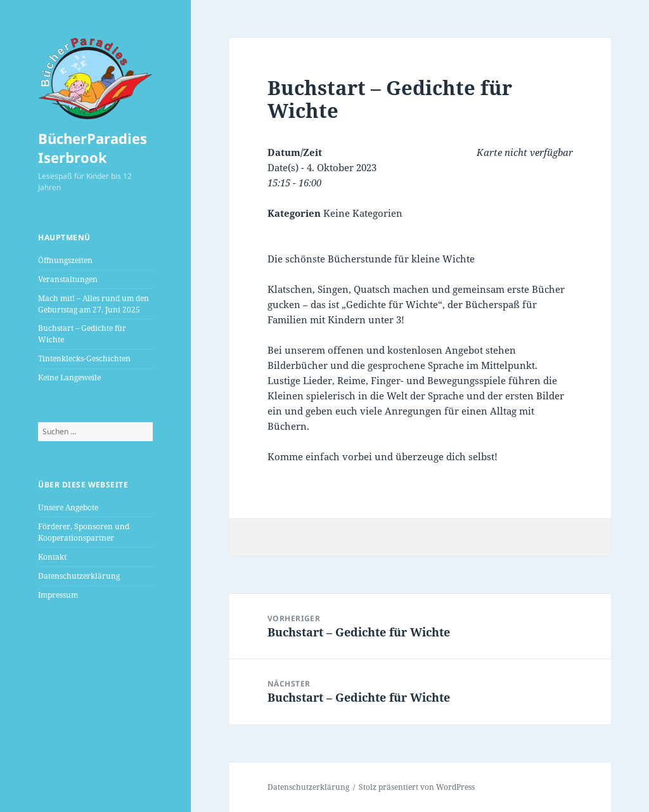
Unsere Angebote (68, 507)
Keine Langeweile (69, 377)
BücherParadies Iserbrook (93, 148)
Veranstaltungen (68, 279)
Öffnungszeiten (65, 260)
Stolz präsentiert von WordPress (417, 787)
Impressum (58, 595)
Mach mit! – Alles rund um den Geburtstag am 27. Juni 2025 (93, 304)
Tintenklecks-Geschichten (84, 358)
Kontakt (52, 557)
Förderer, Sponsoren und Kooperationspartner (84, 532)
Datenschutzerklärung (79, 576)
